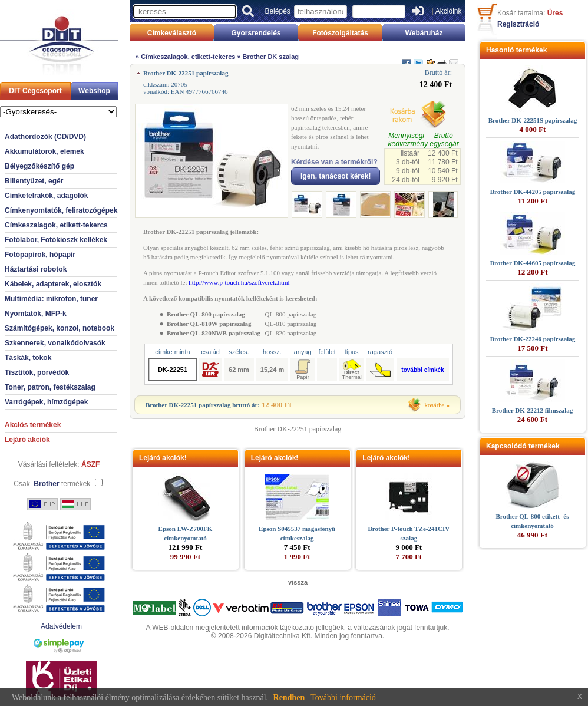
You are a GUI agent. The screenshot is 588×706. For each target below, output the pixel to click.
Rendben (289, 697)
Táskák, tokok (28, 358)
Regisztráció (518, 24)
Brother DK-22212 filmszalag (533, 410)
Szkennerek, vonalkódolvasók (55, 343)
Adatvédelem (61, 626)
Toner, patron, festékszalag (50, 387)
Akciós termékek (33, 425)
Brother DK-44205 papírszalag (533, 192)
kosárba (435, 405)
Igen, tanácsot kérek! (336, 176)
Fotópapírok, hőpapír (40, 255)
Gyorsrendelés (256, 33)
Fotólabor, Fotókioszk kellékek (56, 240)
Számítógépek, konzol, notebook (60, 328)
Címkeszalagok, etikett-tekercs (56, 225)
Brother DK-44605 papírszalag (533, 263)
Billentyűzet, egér (34, 181)
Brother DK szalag (271, 57)
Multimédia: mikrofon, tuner (51, 299)
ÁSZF (90, 464)
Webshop (94, 91)
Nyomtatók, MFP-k (36, 314)
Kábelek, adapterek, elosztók (53, 284)
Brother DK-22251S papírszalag (533, 120)
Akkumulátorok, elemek (44, 151)
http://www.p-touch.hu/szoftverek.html (239, 282)
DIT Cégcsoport (35, 91)
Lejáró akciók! (163, 458)
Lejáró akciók (27, 440)
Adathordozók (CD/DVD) (45, 137)
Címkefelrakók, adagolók (46, 196)
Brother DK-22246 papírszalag (533, 339)
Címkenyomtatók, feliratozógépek (61, 210)
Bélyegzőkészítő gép (39, 166)
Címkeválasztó (172, 33)
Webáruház (424, 33)
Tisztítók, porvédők (37, 372)
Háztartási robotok (36, 269)
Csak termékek (52, 484)
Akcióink (449, 11)
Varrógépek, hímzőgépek (46, 402)
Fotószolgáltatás (340, 33)
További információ (343, 697)
